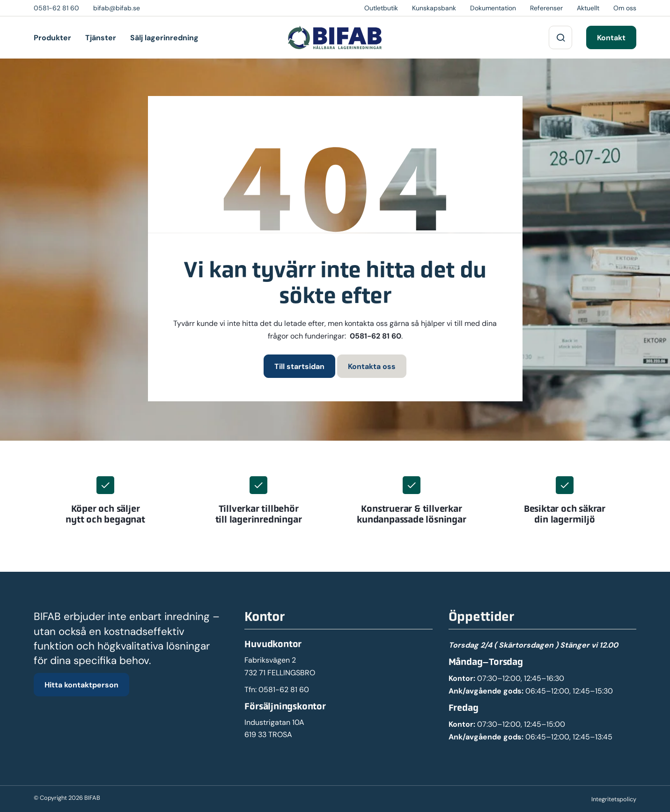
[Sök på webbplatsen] (560, 37)
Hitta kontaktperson (81, 685)
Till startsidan (299, 366)
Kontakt (611, 37)
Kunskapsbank (434, 8)
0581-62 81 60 (375, 336)
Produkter (52, 37)
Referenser (546, 8)
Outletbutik (381, 8)
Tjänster (101, 37)
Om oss (625, 8)
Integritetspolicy (614, 799)
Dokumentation (493, 8)
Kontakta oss (372, 366)
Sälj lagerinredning (164, 37)
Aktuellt (588, 8)
